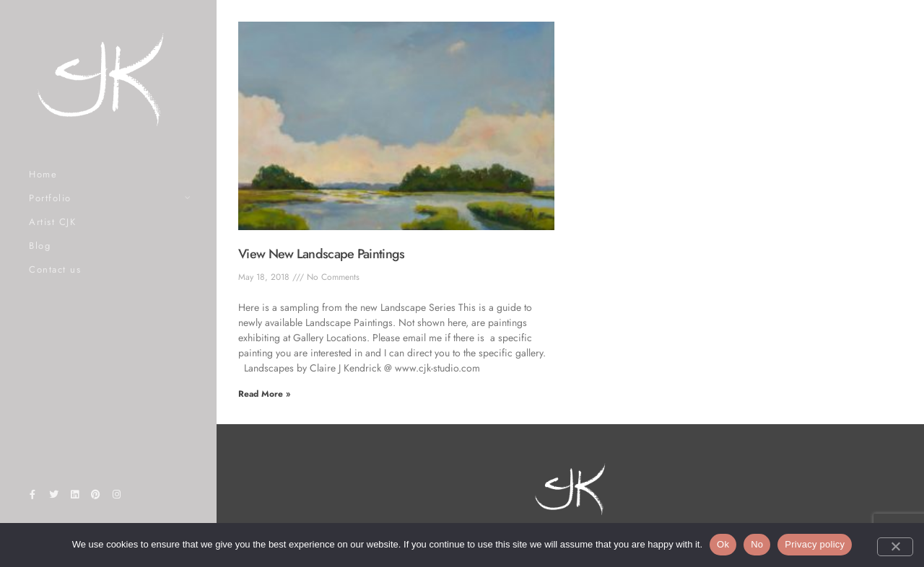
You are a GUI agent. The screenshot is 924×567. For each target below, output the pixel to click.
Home (43, 174)
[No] (895, 547)
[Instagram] (117, 497)
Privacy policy (815, 544)
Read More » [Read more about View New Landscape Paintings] (264, 394)
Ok (723, 544)
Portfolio (50, 198)
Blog (40, 246)
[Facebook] (32, 497)
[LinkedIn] (74, 497)
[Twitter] (53, 497)
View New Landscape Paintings (321, 254)
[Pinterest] (96, 497)
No (757, 544)
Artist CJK (52, 222)
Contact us (55, 269)
